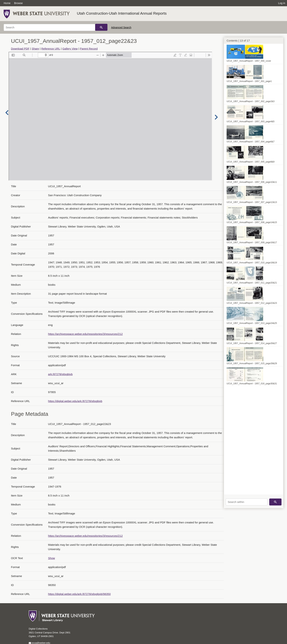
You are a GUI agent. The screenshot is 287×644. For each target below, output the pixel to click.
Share (35, 49)
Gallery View (70, 49)
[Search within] (247, 502)
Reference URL (51, 49)
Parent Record (89, 49)
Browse (18, 3)
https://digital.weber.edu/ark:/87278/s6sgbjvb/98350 (79, 594)
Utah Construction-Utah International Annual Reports (122, 13)
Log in (282, 3)
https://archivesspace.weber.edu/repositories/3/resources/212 (85, 334)
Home (7, 3)
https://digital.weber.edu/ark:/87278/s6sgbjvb (75, 401)
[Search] (49, 27)
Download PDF (20, 49)
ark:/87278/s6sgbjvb (60, 374)
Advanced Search (121, 27)
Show (52, 558)
